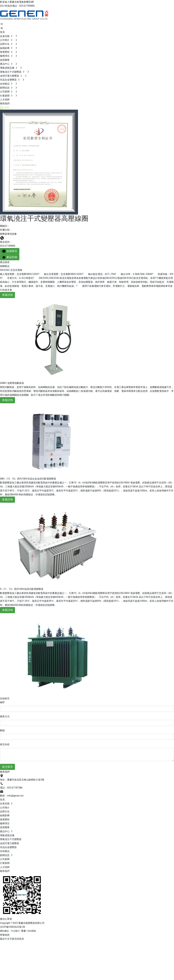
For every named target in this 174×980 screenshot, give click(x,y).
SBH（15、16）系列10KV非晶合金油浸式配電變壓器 (28, 479)
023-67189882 (8, 246)
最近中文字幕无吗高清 (12, 939)
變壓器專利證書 (8, 234)
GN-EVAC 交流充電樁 (11, 270)
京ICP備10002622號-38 (12, 927)
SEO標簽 (32, 931)
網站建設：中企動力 (10, 931)
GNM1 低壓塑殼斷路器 (12, 383)
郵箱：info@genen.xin (12, 796)
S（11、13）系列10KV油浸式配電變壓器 (22, 589)
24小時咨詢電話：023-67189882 (17, 6)
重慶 (23, 931)
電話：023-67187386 (11, 788)
